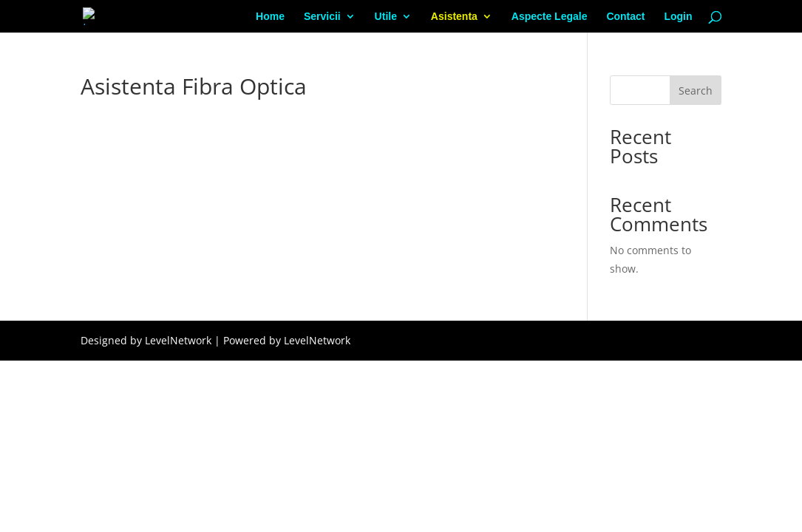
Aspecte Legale (550, 17)
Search (696, 91)
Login (678, 17)
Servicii (322, 17)
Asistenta (454, 17)
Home (270, 17)
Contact (625, 17)
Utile (386, 17)
